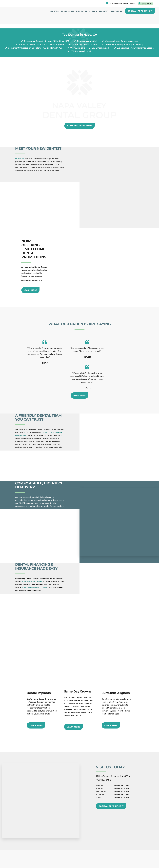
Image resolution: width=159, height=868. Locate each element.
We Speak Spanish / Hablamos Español (136, 48)
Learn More (30, 290)
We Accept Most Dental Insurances (121, 41)
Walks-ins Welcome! (81, 51)
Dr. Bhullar (20, 158)
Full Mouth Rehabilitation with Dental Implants (41, 44)
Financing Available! (87, 41)
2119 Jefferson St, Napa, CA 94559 (120, 3)
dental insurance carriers (32, 559)
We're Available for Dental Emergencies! (90, 48)
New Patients (83, 11)
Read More (79, 373)
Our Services (67, 11)
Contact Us (116, 11)
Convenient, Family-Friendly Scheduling (124, 44)
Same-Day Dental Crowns (84, 44)
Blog (94, 11)
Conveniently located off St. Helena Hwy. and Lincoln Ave (35, 48)
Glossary (104, 11)
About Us (54, 11)
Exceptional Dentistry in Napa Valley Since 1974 (47, 41)
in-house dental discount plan (35, 565)
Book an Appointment (140, 11)
